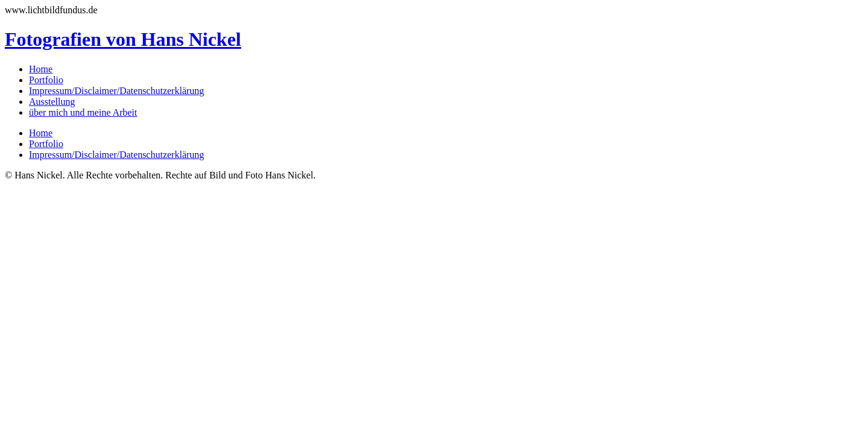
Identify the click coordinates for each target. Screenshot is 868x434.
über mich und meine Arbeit (83, 112)
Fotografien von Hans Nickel (123, 39)
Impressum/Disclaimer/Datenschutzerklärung (117, 91)
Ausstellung (52, 102)
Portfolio (46, 80)
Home (41, 69)
